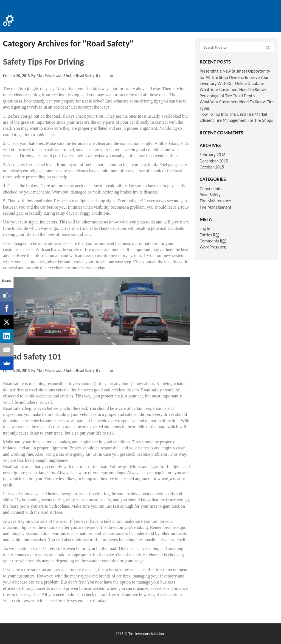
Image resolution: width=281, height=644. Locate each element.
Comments (213, 241)
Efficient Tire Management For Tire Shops (236, 120)
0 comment (105, 76)
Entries (209, 235)
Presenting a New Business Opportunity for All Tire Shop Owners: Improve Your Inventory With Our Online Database (235, 77)
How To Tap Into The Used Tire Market (233, 114)
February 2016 (212, 155)
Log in (205, 229)
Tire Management (215, 207)
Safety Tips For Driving (43, 62)
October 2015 (212, 167)
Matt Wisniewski (50, 76)
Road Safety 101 (32, 357)
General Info (210, 189)
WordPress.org (213, 247)
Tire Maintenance (215, 201)
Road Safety (85, 76)
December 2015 (214, 161)
